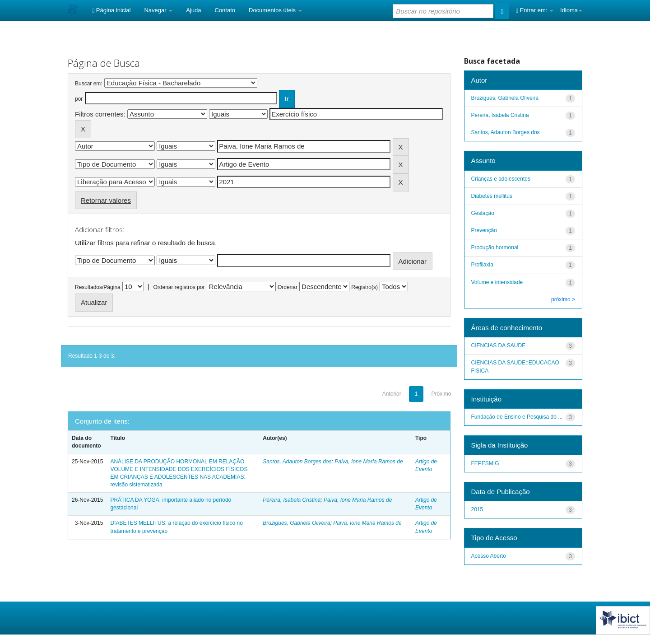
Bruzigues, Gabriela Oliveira (296, 523)
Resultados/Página (98, 287)
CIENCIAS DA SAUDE (499, 345)
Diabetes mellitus (492, 196)
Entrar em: (535, 10)
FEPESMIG (485, 463)
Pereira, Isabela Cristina (292, 500)
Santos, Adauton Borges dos (297, 462)
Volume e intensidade (497, 282)
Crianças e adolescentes (501, 179)
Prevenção (484, 230)
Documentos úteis (275, 10)
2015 (477, 509)
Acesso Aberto (489, 556)
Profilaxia (482, 265)
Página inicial (111, 10)
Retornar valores (106, 200)
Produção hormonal (495, 247)
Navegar (158, 10)
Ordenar (288, 287)
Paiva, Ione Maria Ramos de (369, 462)
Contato (225, 10)
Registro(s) (364, 287)
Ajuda (193, 10)
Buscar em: (89, 84)
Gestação (483, 213)
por (79, 99)
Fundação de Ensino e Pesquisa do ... (517, 417)
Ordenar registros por (179, 287)
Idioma (571, 10)
